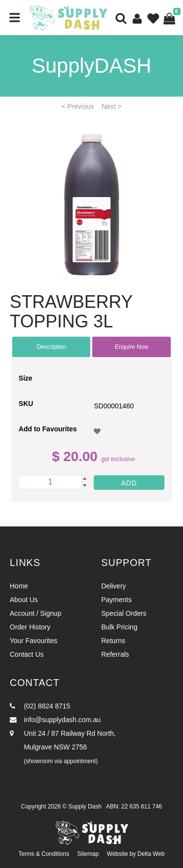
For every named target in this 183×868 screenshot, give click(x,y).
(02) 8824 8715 (40, 706)
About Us (24, 600)
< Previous (78, 106)
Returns (113, 641)
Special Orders (124, 613)
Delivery (114, 586)
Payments (117, 600)
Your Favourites (34, 641)
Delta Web (151, 854)
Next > (112, 106)
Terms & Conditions (44, 854)
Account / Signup (36, 613)
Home (19, 586)
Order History (30, 627)
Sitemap (88, 854)
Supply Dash (85, 807)
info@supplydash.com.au (55, 720)
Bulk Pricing (120, 627)
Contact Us (27, 654)
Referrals (115, 654)
